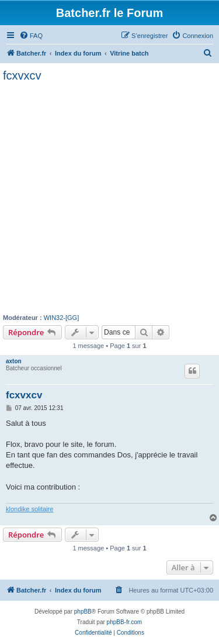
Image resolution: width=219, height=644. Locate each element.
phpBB (83, 612)
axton (14, 361)
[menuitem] (31, 36)
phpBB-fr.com (125, 622)
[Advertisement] (109, 198)
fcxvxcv (22, 75)
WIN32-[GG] (62, 318)
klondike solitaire (29, 509)
